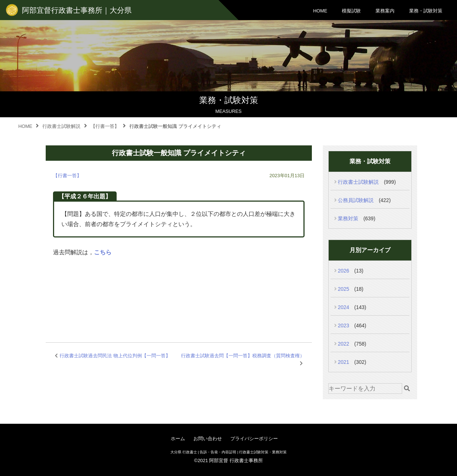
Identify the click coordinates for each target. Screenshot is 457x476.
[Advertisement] (179, 290)
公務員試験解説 (356, 200)
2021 (343, 362)
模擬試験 (351, 11)
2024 (343, 307)
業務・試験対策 (426, 11)
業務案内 (385, 11)
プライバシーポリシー (254, 439)
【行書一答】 (67, 176)
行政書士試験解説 (358, 182)
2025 (343, 289)
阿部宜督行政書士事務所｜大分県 (77, 10)
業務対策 (348, 218)
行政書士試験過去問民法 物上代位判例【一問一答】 (115, 356)
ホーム (178, 439)
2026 (343, 271)
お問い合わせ (208, 439)
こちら (103, 252)
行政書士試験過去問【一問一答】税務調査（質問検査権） (243, 356)
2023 (343, 325)
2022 (343, 344)
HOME (320, 11)
